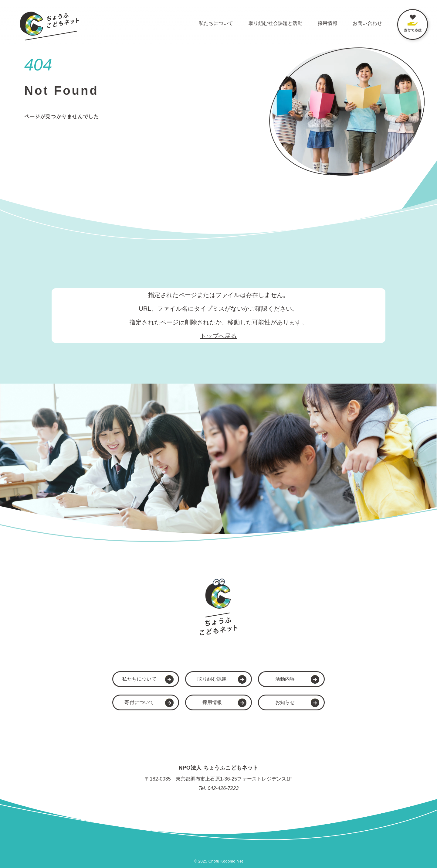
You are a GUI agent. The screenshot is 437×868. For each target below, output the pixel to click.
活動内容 (285, 679)
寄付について (139, 702)
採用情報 (328, 23)
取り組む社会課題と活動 (276, 23)
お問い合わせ (367, 23)
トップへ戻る (218, 336)
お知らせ (285, 702)
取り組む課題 (212, 679)
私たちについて (216, 23)
